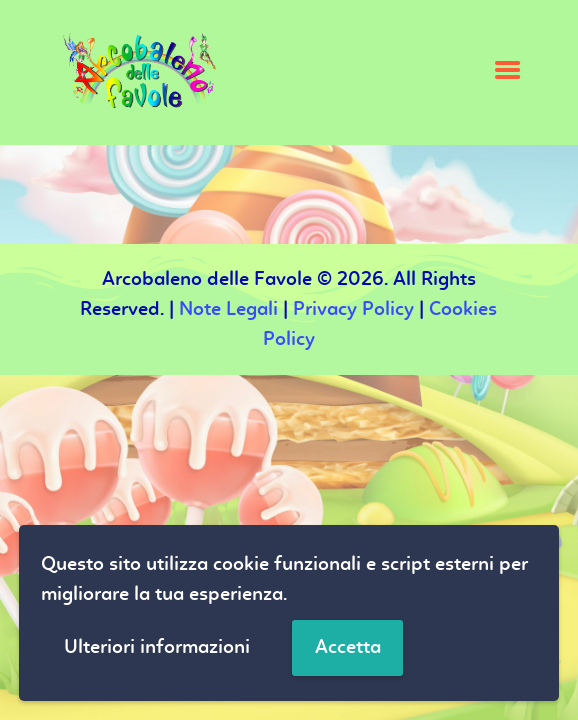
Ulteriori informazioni (157, 648)
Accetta (348, 648)
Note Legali (228, 310)
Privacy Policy (353, 310)
